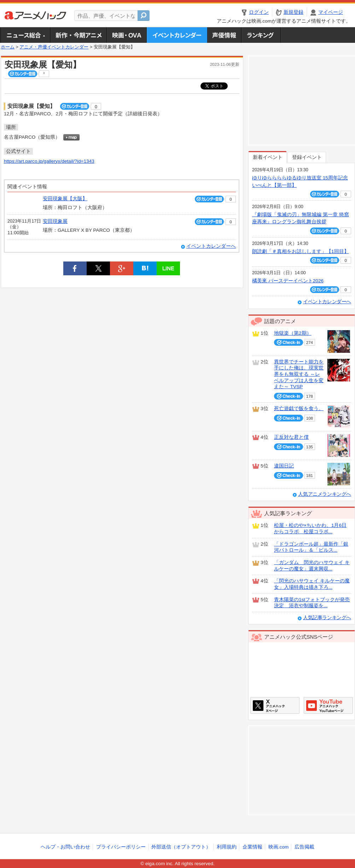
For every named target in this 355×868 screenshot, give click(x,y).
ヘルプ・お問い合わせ (65, 847)
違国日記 (284, 466)
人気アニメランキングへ (325, 494)
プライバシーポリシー (121, 847)
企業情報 (252, 847)
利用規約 (227, 847)
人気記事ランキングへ (327, 618)
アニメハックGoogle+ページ (328, 705)
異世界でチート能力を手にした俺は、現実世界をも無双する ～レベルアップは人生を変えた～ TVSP (299, 374)
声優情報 (224, 35)
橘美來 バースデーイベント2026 (288, 281)
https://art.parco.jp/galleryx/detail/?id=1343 (49, 161)
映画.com (278, 847)
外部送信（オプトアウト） (181, 847)
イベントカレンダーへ (211, 246)
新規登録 (293, 12)
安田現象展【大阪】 (65, 199)
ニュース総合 (25, 35)
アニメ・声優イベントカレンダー (177, 35)
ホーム (8, 47)
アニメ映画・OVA (127, 35)
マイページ (331, 12)
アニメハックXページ (275, 705)
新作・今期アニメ (78, 35)
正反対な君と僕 (291, 437)
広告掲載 (304, 847)
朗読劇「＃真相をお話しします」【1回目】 (301, 251)
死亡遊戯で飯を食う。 (299, 409)
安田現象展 (55, 221)
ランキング (261, 35)
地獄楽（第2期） (293, 333)
